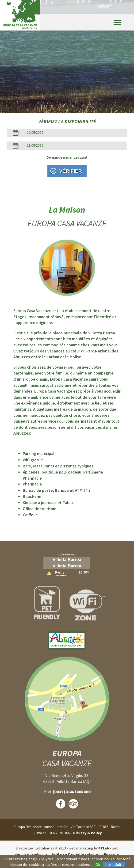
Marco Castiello (70, 854)
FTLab (104, 848)
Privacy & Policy (88, 833)
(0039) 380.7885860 (72, 792)
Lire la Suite (114, 864)
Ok (98, 864)
